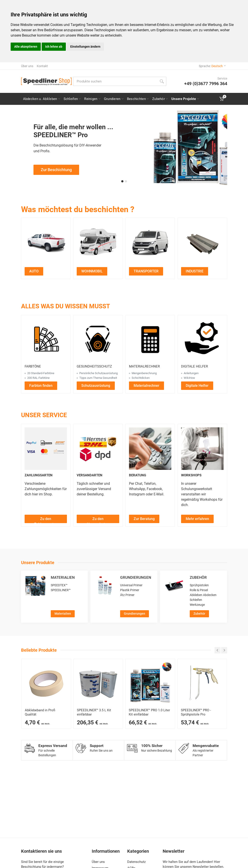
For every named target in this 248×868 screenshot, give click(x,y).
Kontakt (42, 66)
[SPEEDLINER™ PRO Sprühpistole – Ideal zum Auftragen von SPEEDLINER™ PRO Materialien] (202, 684)
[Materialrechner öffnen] (150, 340)
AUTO (34, 271)
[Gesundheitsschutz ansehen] (98, 340)
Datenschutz (136, 862)
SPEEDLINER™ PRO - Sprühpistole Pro (196, 712)
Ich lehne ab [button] (54, 47)
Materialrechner (146, 386)
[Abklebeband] (46, 684)
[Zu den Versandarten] (98, 519)
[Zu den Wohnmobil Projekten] (98, 242)
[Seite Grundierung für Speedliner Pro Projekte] (113, 99)
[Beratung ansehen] (150, 449)
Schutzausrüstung (96, 386)
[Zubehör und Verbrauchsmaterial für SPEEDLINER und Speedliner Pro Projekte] (160, 99)
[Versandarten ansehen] (98, 449)
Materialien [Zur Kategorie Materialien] (63, 614)
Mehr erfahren (197, 519)
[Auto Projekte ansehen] (34, 271)
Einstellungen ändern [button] (85, 47)
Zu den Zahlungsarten (46, 520)
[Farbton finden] (41, 385)
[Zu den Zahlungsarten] (46, 519)
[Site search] (115, 81)
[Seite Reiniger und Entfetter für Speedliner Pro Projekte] (92, 99)
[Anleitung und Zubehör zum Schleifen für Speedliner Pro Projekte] (72, 99)
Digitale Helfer (197, 386)
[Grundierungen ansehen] (105, 586)
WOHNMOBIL (92, 271)
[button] (122, 181)
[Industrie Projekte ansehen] (195, 271)
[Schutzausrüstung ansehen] (96, 385)
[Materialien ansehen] (35, 586)
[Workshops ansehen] (202, 449)
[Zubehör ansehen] (174, 586)
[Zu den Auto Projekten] (46, 242)
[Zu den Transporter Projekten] (150, 242)
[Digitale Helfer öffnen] (197, 385)
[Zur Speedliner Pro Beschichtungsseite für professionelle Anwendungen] (124, 148)
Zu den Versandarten (98, 520)
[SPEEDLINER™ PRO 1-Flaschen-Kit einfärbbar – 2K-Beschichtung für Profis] (150, 684)
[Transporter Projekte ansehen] (146, 271)
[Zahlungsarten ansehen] (46, 449)
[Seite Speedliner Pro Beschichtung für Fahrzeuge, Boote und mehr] (138, 99)
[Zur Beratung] (144, 519)
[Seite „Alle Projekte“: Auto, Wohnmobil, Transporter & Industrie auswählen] (185, 99)
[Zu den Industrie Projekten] (202, 242)
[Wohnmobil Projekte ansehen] (92, 271)
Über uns (27, 66)
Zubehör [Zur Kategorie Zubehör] (199, 614)
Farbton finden (41, 386)
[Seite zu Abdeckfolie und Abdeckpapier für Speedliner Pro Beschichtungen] (41, 99)
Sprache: (212, 66)
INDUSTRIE (195, 271)
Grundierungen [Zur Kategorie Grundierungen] (135, 614)
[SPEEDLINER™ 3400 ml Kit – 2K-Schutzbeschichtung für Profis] (98, 684)
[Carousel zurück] (218, 650)
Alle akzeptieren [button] (26, 47)
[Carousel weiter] (224, 650)
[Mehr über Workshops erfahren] (197, 519)
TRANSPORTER (146, 271)
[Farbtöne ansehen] (46, 340)
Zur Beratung (144, 519)
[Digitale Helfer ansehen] (202, 340)
